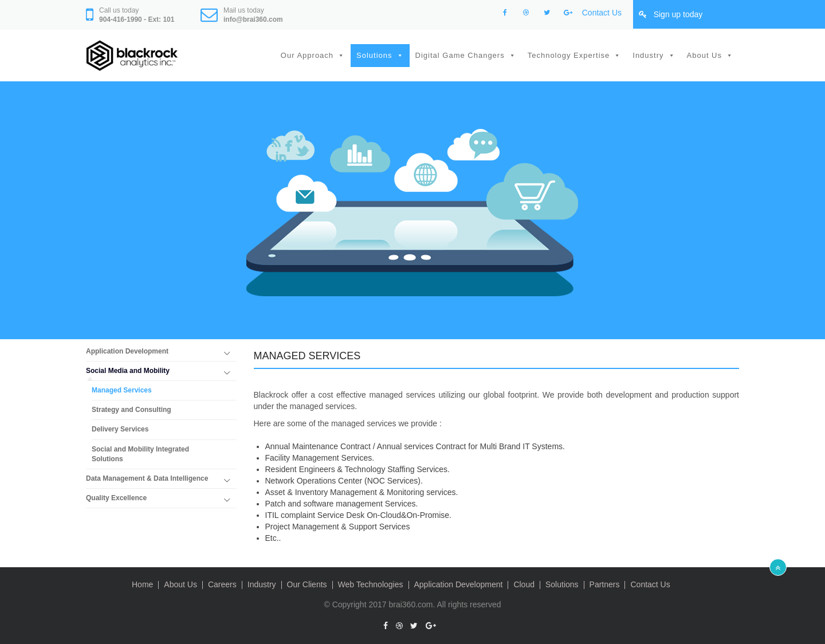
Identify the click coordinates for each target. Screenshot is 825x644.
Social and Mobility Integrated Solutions (140, 454)
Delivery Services (120, 429)
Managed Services (122, 390)
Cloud (524, 584)
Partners (605, 584)
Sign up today (678, 14)
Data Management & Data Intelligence (147, 478)
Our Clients (307, 584)
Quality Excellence (116, 498)
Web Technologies (371, 584)
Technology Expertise (569, 55)
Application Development (127, 351)
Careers (222, 584)
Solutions (374, 55)
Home (142, 584)
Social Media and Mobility (128, 371)
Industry (648, 55)
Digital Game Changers (460, 55)
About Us (704, 55)
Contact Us (602, 13)
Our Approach (307, 55)
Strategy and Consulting (131, 410)
